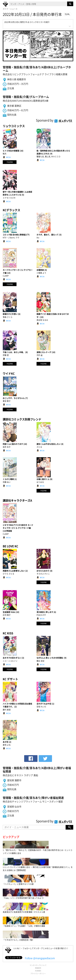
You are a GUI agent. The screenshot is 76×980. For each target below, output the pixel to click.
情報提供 (38, 968)
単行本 (8, 157)
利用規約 (38, 971)
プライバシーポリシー (38, 973)
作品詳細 (10, 162)
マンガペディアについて (38, 965)
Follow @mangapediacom (40, 958)
